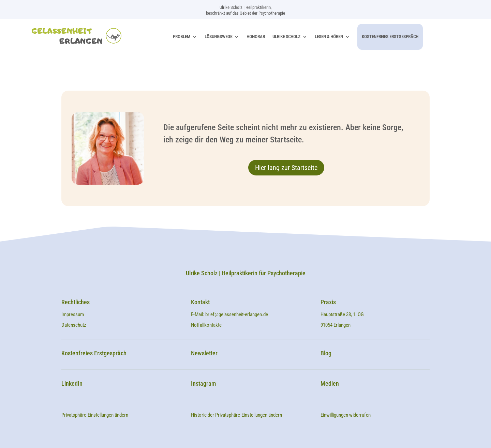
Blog (326, 353)
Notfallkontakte (206, 325)
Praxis (328, 302)
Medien (330, 383)
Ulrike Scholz (286, 37)
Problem (182, 37)
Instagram (203, 383)
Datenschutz (74, 325)
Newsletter (204, 353)
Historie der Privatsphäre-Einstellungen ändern (236, 415)
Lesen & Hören (329, 37)
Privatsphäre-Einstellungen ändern (95, 415)
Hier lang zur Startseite (286, 168)
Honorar (256, 37)
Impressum (73, 314)
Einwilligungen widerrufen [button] (346, 415)
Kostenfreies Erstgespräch (390, 37)
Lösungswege (218, 37)
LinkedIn (72, 383)
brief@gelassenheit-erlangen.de (237, 314)
